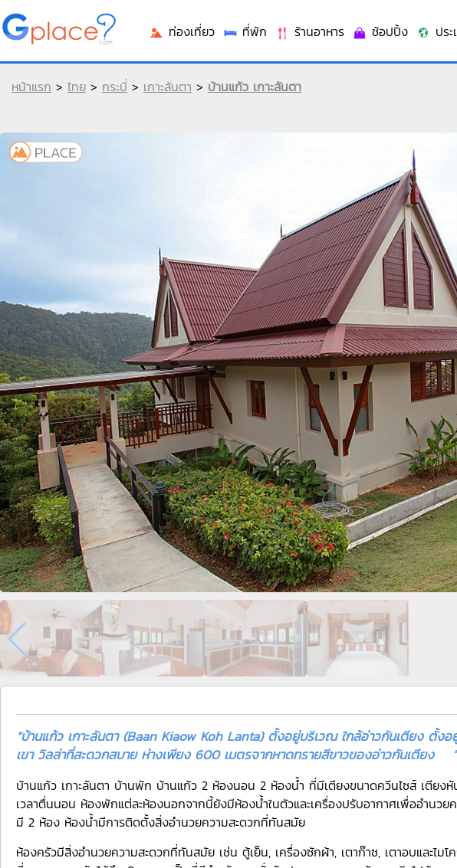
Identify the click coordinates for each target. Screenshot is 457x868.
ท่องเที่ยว (182, 31)
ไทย (77, 87)
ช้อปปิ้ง (380, 31)
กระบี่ (115, 87)
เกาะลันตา (168, 87)
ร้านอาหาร (309, 31)
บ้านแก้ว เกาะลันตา (255, 87)
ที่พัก (245, 31)
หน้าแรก (31, 87)
